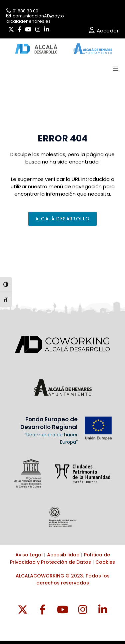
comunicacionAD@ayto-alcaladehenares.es (36, 19)
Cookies (105, 562)
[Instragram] (83, 610)
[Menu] (113, 69)
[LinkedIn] (46, 29)
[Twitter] (11, 29)
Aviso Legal (29, 555)
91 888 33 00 (22, 11)
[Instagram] (38, 29)
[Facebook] (19, 29)
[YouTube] (28, 29)
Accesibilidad (63, 555)
